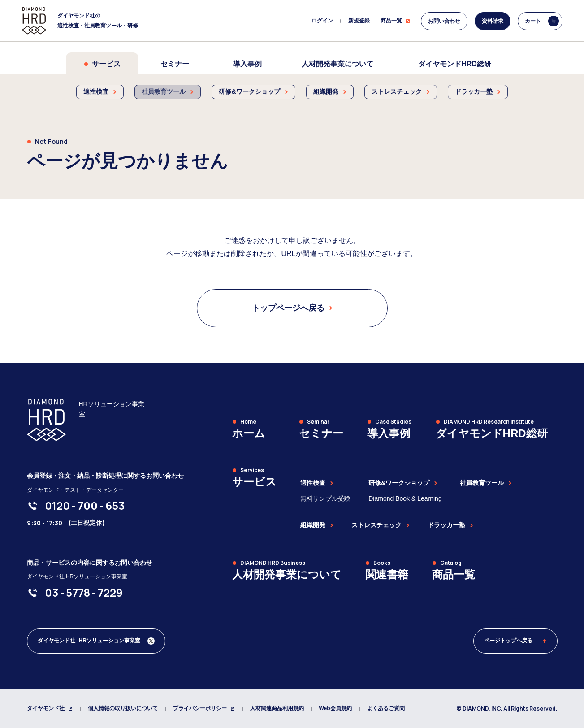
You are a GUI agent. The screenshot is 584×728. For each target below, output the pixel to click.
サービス (102, 64)
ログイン (322, 21)
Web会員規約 (335, 708)
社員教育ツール (486, 483)
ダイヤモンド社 (50, 708)
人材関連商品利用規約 (277, 708)
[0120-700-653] (85, 506)
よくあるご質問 (386, 708)
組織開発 (317, 525)
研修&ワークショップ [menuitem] (253, 91)
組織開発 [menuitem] (330, 91)
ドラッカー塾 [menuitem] (478, 91)
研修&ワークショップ (403, 483)
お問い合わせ (444, 21)
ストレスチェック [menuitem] (401, 91)
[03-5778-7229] (84, 593)
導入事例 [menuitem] (247, 64)
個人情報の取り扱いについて (123, 708)
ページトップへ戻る (515, 641)
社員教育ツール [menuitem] (168, 91)
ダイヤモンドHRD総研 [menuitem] (455, 64)
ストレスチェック (381, 525)
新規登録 (359, 21)
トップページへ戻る (292, 308)
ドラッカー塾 (450, 525)
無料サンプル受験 (325, 498)
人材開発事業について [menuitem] (337, 64)
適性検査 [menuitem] (100, 91)
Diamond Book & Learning (405, 498)
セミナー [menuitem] (175, 64)
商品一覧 (395, 21)
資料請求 (493, 21)
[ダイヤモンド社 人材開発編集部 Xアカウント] (96, 641)
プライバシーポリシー (204, 708)
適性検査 (317, 483)
